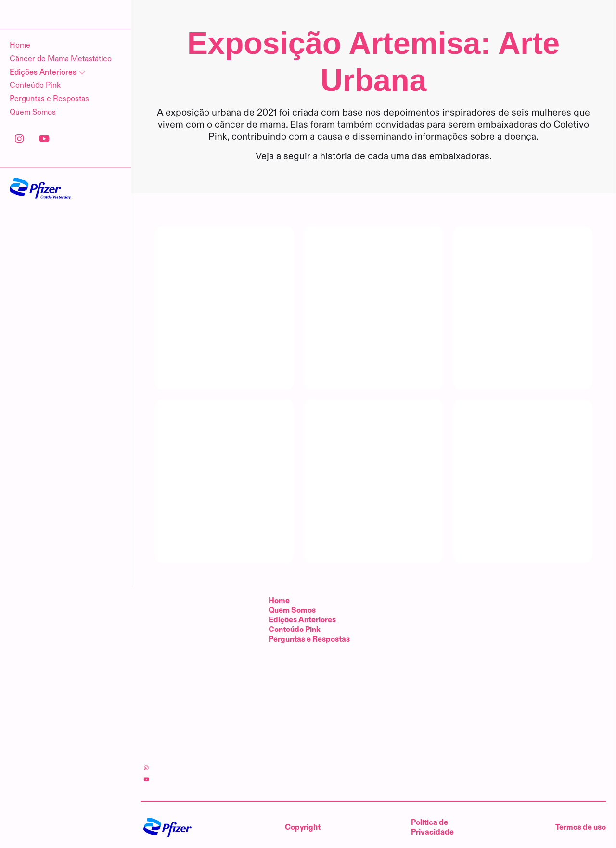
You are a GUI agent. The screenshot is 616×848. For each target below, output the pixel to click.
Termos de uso (581, 828)
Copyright (303, 828)
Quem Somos (33, 158)
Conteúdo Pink (35, 131)
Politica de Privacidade (432, 828)
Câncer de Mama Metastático (61, 104)
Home (20, 91)
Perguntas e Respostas (49, 144)
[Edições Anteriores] (65, 118)
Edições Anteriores (302, 620)
